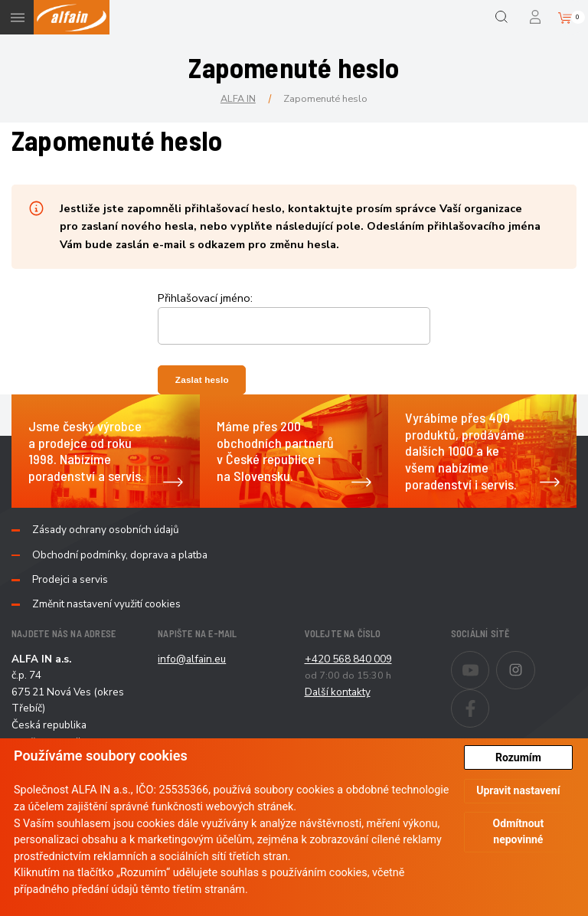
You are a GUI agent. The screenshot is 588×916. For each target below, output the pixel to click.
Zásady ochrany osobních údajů (106, 530)
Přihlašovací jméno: (205, 298)
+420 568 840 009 (348, 659)
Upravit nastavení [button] (518, 790)
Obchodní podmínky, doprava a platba (120, 555)
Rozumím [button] (518, 757)
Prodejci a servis (70, 580)
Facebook (489, 698)
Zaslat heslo (202, 379)
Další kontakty (338, 692)
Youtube (489, 660)
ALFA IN (238, 98)
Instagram (535, 660)
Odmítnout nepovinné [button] (519, 831)
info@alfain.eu (192, 659)
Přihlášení (536, 17)
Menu (17, 17)
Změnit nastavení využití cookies (106, 604)
